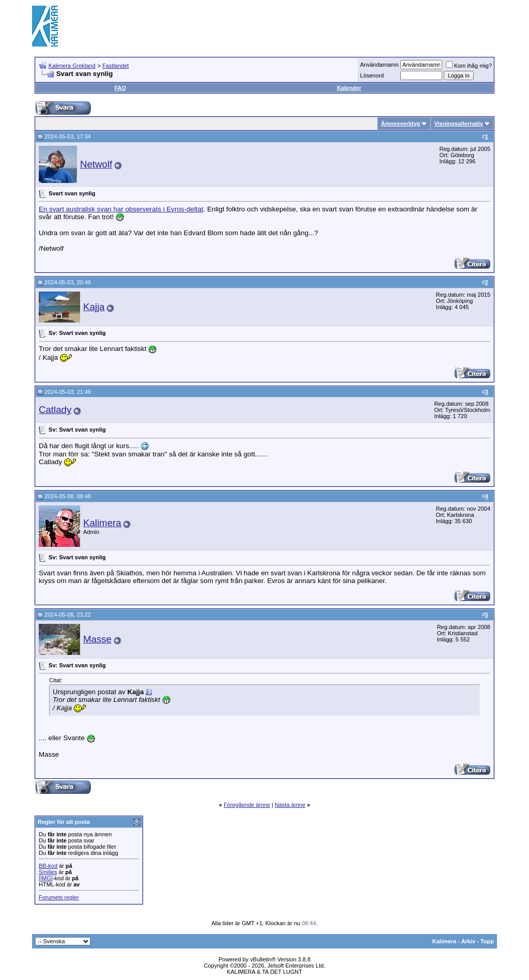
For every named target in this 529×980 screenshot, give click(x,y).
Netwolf (96, 164)
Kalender (349, 88)
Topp (487, 941)
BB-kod (48, 866)
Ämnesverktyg (400, 124)
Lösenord (372, 75)
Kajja (94, 307)
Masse (97, 639)
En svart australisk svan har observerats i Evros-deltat (121, 209)
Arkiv (469, 941)
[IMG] (46, 878)
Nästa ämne (290, 805)
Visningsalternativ (458, 124)
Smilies (48, 872)
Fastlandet (115, 66)
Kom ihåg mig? (469, 66)
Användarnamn (379, 65)
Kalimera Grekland (72, 66)
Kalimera (102, 523)
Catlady (55, 410)
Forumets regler (59, 897)
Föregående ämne (247, 805)
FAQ (120, 88)
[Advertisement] (309, 26)
